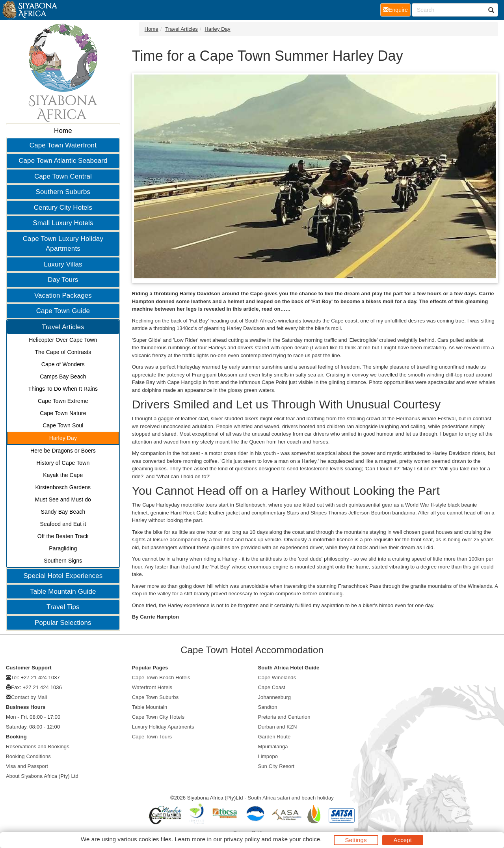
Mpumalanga (273, 746)
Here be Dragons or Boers (63, 451)
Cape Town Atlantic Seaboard (63, 161)
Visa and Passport (27, 766)
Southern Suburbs (63, 192)
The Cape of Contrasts (63, 352)
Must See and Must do (63, 499)
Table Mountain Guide (63, 592)
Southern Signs (63, 561)
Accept (403, 840)
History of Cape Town (63, 463)
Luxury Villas (63, 264)
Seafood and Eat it (63, 524)
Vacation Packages (63, 295)
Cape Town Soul (63, 425)
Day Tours (63, 280)
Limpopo (268, 756)
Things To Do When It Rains (63, 389)
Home (63, 131)
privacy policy (242, 839)
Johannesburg (275, 697)
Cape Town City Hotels (158, 717)
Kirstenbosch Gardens (63, 487)
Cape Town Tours (152, 737)
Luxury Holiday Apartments (163, 727)
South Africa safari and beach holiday (291, 798)
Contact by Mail (29, 697)
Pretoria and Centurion (284, 717)
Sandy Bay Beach (63, 512)
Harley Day (63, 438)
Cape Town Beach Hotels (161, 677)
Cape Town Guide (63, 311)
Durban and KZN (278, 727)
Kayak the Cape (63, 475)
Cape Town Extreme (63, 401)
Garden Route (274, 737)
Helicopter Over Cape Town (63, 340)
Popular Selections (63, 623)
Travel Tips (63, 607)
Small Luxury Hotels (63, 223)
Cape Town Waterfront (63, 145)
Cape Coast (272, 687)
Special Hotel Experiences (63, 576)
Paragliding (63, 548)
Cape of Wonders (63, 364)
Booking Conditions (28, 756)
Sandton (268, 707)
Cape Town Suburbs (155, 697)
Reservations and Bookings (38, 746)
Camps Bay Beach (63, 376)
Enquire (397, 9)
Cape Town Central (63, 176)
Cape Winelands (277, 677)
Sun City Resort (276, 766)
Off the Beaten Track (63, 536)
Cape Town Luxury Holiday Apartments (63, 244)
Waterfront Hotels (152, 687)
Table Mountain (150, 707)
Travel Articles (63, 327)
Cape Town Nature (63, 413)
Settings (356, 840)
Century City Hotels (63, 208)
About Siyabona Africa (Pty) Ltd (42, 776)
